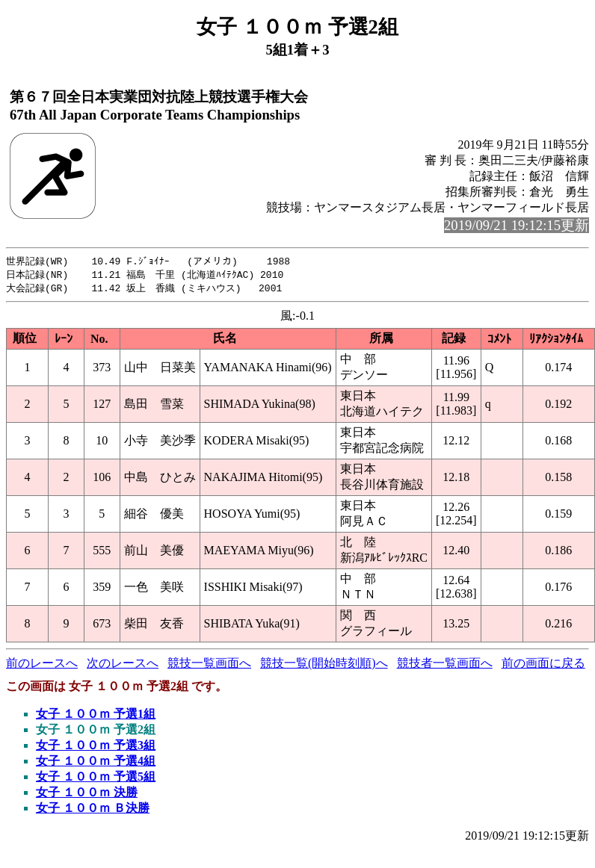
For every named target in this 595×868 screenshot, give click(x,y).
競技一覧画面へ (209, 665)
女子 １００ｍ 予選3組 (96, 747)
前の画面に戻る (543, 665)
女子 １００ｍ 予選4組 (96, 763)
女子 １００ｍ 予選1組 (96, 716)
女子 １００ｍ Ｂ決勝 (93, 810)
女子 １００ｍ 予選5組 (96, 779)
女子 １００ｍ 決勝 (87, 794)
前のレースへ (42, 665)
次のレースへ (123, 665)
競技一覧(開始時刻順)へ (324, 665)
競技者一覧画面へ (445, 665)
